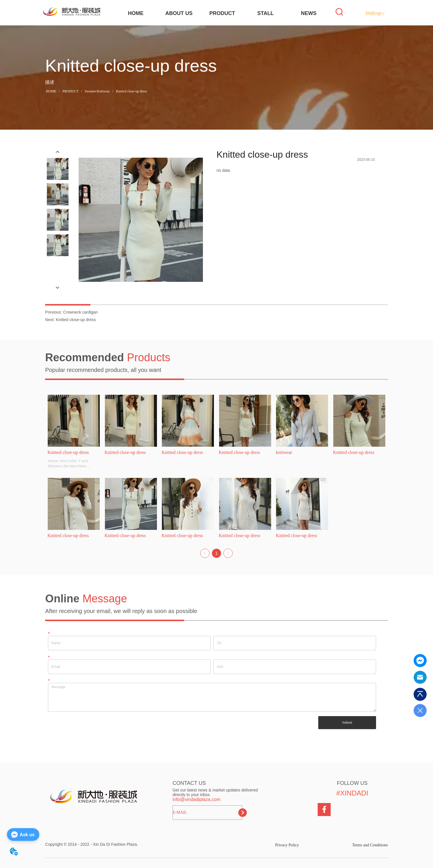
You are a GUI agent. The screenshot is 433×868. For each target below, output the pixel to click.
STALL (265, 13)
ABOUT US (179, 13)
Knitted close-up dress (131, 91)
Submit (347, 722)
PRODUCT (222, 13)
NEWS (309, 13)
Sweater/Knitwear (97, 91)
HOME (136, 13)
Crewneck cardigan (81, 312)
